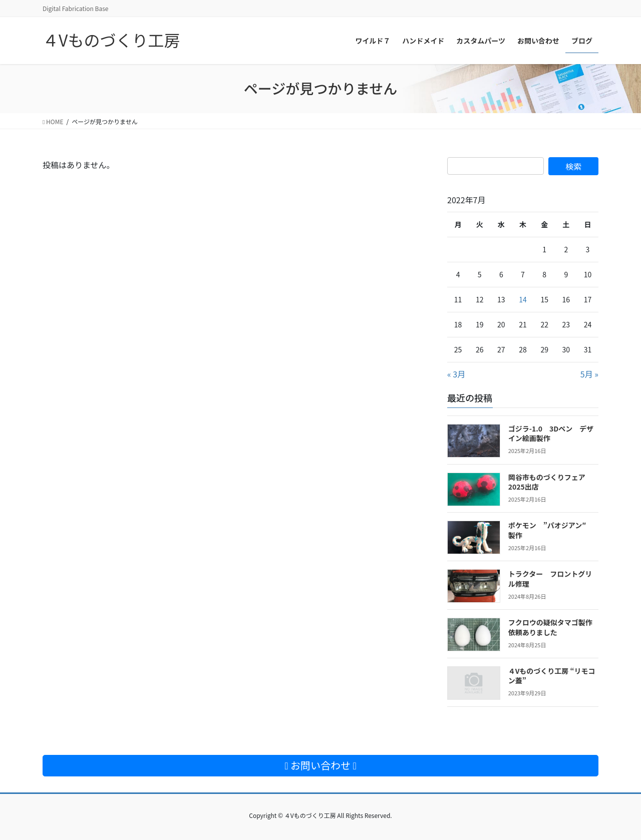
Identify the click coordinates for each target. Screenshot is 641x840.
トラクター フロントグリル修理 (550, 579)
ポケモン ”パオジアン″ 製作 (551, 530)
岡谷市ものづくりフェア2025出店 (547, 482)
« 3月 (456, 374)
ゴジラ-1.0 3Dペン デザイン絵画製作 (551, 434)
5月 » (589, 374)
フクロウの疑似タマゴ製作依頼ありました (550, 627)
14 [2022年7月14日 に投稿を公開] (523, 299)
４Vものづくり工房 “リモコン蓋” (552, 676)
